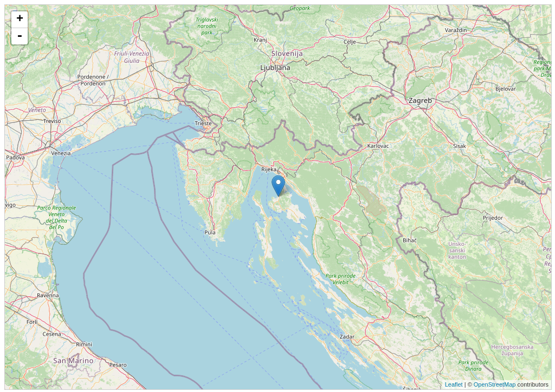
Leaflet (454, 384)
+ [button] (20, 19)
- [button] (20, 36)
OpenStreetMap (495, 384)
